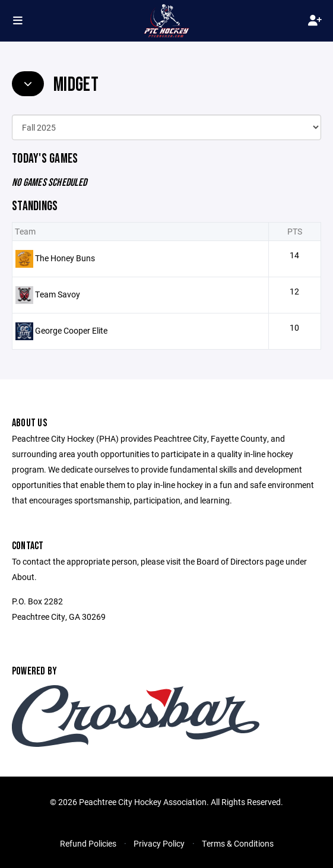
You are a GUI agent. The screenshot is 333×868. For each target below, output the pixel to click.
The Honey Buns (65, 258)
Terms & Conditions (238, 843)
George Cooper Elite (71, 330)
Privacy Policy (159, 843)
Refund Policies (88, 843)
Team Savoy (58, 294)
